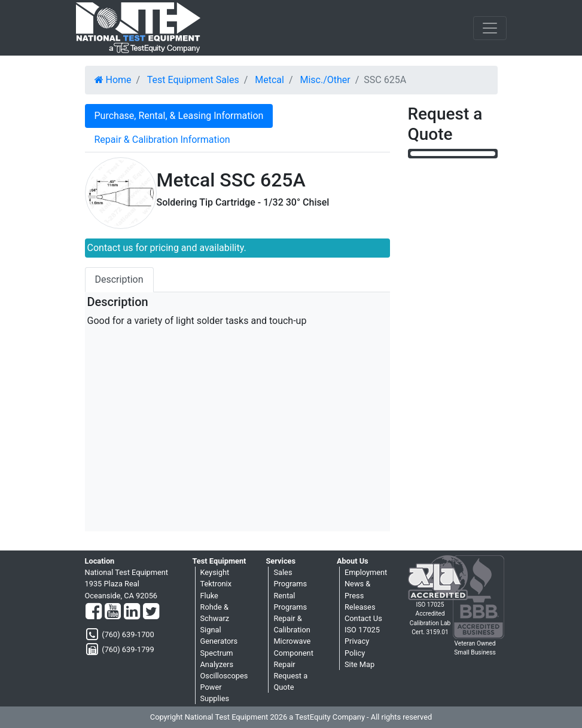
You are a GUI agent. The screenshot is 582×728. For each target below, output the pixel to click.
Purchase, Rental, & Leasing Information (179, 116)
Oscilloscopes (224, 676)
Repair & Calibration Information (162, 140)
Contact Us (363, 618)
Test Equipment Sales (193, 80)
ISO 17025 (362, 630)
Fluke (209, 596)
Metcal (269, 80)
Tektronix (216, 584)
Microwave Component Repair (293, 652)
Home (113, 80)
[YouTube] (113, 612)
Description (119, 279)
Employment (366, 572)
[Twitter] (151, 612)
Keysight (215, 572)
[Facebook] (94, 612)
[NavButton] (490, 28)
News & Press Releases (360, 595)
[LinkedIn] (132, 612)
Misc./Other (325, 80)
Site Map (359, 664)
